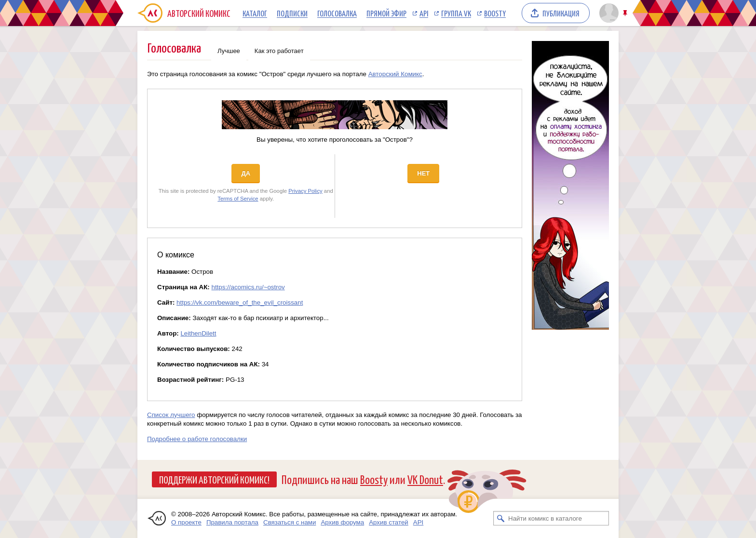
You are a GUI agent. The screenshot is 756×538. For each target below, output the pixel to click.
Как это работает (279, 51)
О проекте (186, 522)
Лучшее (229, 51)
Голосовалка (337, 13)
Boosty (495, 13)
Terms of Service (238, 199)
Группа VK (456, 13)
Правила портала (232, 522)
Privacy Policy (305, 191)
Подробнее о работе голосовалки (197, 439)
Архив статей (389, 522)
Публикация (561, 13)
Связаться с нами (290, 522)
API (424, 13)
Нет (423, 173)
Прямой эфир (386, 13)
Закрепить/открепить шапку (626, 13)
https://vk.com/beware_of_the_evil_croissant (240, 303)
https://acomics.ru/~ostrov (248, 287)
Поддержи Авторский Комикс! (214, 479)
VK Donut (425, 479)
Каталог (255, 13)
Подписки (292, 13)
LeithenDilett (198, 333)
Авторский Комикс (395, 74)
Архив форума (342, 522)
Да (246, 173)
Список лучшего (171, 415)
